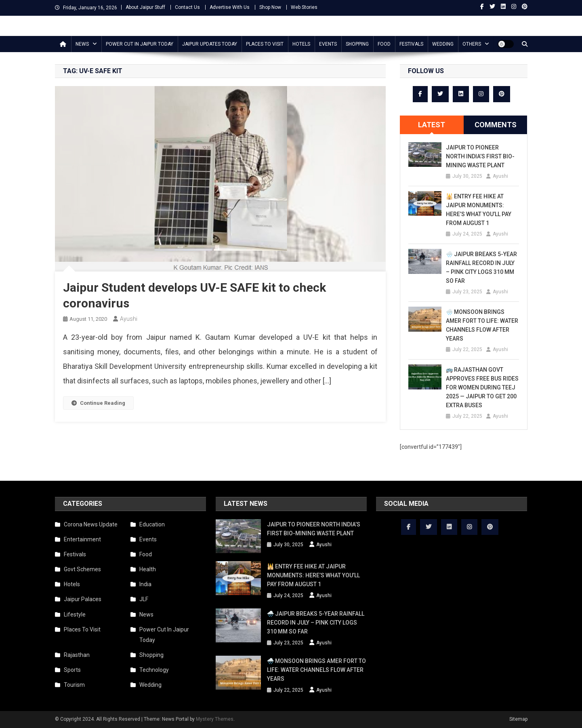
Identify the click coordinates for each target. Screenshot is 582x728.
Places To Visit (265, 44)
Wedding (443, 44)
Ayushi (129, 319)
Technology (154, 670)
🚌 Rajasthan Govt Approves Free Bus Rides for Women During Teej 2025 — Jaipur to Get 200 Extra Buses (482, 387)
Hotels (301, 44)
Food (384, 44)
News (82, 44)
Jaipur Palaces (83, 599)
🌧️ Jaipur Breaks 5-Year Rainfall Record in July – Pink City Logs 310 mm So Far (481, 267)
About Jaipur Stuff (145, 7)
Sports (72, 670)
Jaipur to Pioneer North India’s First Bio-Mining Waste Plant (480, 156)
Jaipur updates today (210, 44)
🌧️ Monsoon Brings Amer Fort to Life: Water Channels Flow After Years (482, 325)
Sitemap (518, 719)
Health (148, 569)
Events (328, 44)
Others (472, 44)
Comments (496, 125)
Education (152, 524)
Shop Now (270, 7)
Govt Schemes (82, 569)
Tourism (74, 685)
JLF (144, 599)
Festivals (411, 44)
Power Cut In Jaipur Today (140, 44)
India (145, 584)
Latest (432, 125)
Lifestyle (75, 614)
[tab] (432, 125)
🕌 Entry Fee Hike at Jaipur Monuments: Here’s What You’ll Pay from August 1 (479, 210)
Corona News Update (91, 524)
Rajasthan (77, 655)
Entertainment (82, 539)
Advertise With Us (230, 7)
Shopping (357, 44)
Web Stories (304, 7)
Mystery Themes (215, 719)
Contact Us (187, 7)
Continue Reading (98, 403)
